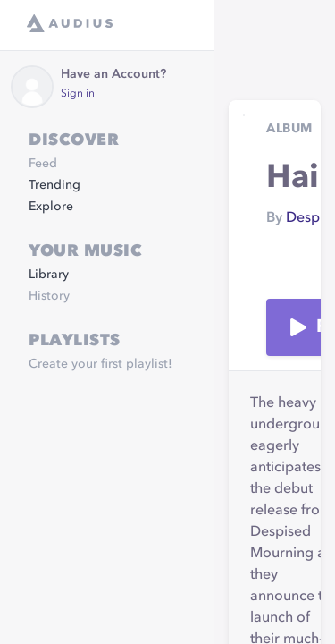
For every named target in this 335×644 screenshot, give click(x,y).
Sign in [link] (78, 94)
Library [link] (49, 275)
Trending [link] (54, 185)
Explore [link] (51, 207)
